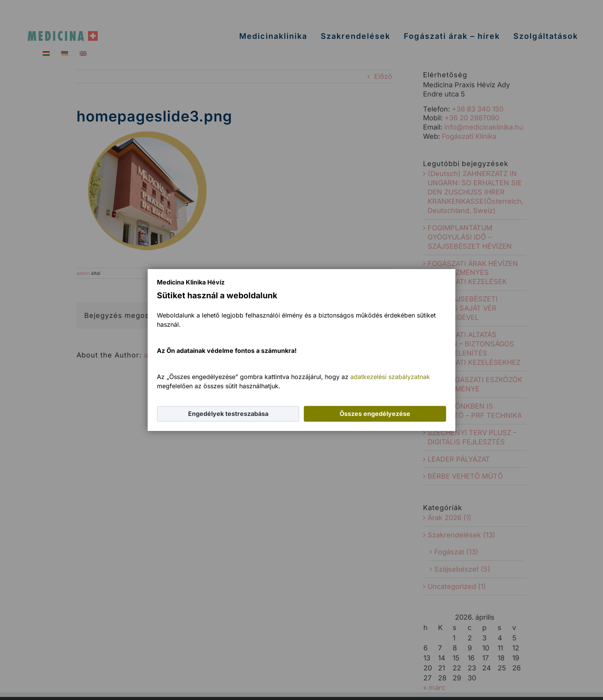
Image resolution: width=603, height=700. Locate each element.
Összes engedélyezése (375, 414)
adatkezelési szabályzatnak (390, 377)
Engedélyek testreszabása (228, 414)
